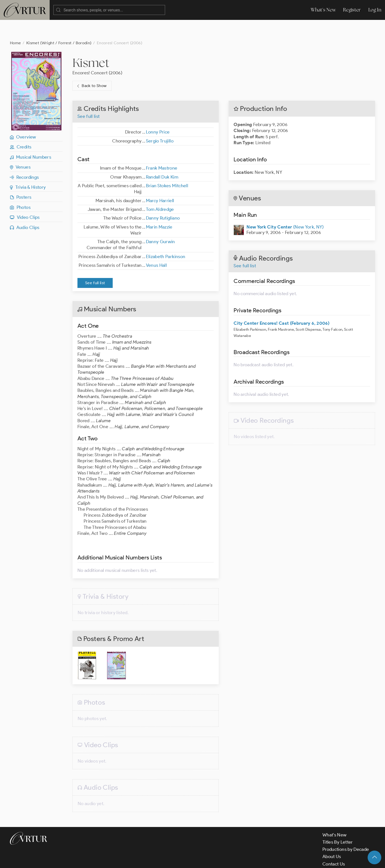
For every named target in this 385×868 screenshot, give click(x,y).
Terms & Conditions (90, 860)
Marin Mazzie (159, 207)
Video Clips (25, 197)
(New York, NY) (285, 207)
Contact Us (334, 844)
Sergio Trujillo (160, 121)
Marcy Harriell (160, 181)
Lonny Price (158, 112)
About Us (332, 837)
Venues (20, 147)
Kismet (91, 43)
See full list (89, 96)
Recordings (24, 157)
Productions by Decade (346, 829)
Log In (375, 10)
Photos (20, 187)
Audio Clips (25, 208)
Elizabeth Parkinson (166, 237)
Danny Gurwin (160, 222)
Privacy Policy (127, 860)
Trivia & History (28, 167)
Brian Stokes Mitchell (167, 166)
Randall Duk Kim (162, 157)
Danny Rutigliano (163, 198)
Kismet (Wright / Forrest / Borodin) (59, 23)
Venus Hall (157, 245)
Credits (21, 127)
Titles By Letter (338, 822)
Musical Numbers (31, 137)
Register (352, 10)
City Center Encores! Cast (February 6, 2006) (281, 303)
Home (15, 23)
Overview (23, 117)
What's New (323, 10)
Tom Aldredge (160, 189)
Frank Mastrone (162, 148)
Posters (21, 177)
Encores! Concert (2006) (97, 53)
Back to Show (91, 66)
